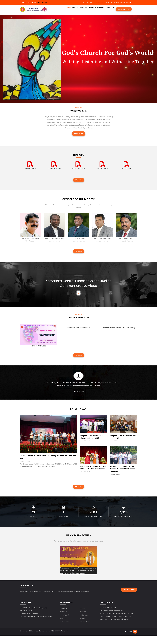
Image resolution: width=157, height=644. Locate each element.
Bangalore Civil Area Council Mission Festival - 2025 (92, 445)
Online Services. (42, 3)
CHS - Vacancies (103, 177)
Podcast (64, 627)
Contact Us (72, 17)
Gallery (84, 617)
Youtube (127, 640)
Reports (64, 620)
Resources (103, 9)
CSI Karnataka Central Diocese (40, 639)
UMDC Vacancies (30, 177)
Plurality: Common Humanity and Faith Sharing (119, 336)
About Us (77, 9)
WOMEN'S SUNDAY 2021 (38, 354)
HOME (69, 9)
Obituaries (65, 630)
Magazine (85, 623)
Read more (79, 142)
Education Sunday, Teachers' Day (79, 336)
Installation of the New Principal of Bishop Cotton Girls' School (93, 476)
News (83, 627)
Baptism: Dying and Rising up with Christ (114, 627)
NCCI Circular (127, 177)
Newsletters (86, 630)
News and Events (90, 9)
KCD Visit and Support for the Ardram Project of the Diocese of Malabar (123, 477)
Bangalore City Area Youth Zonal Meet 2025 (123, 445)
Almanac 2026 (125, 10)
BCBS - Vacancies (78, 177)
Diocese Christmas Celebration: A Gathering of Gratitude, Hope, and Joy (48, 465)
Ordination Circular (54, 177)
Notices (64, 617)
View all (79, 188)
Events (84, 620)
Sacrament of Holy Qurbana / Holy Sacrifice (115, 625)
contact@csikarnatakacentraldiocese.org (36, 625)
